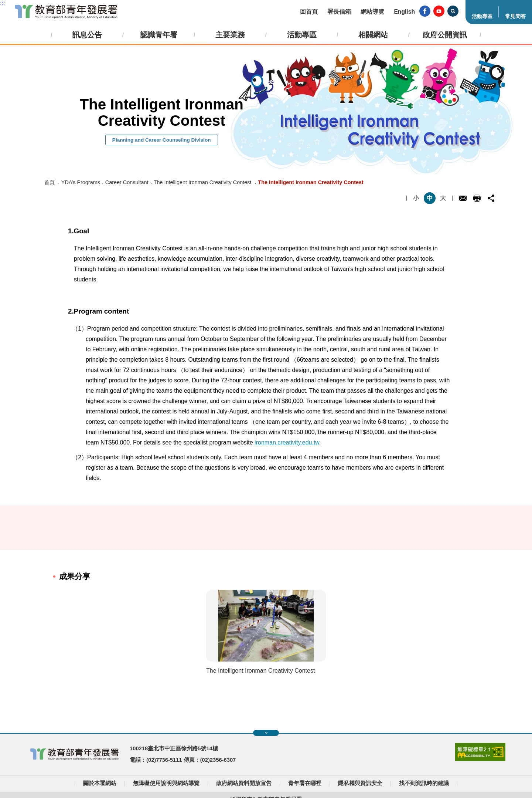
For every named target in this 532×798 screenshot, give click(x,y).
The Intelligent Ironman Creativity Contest (203, 182)
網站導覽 (372, 12)
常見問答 (515, 16)
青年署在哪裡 (305, 783)
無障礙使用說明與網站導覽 (166, 783)
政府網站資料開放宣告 (244, 783)
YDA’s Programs (81, 182)
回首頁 (309, 12)
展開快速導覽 (266, 733)
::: (2, 3)
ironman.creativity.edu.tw (287, 442)
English (404, 12)
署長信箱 (339, 12)
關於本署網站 (100, 783)
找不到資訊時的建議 (424, 783)
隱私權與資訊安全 (360, 783)
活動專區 (482, 16)
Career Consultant (127, 182)
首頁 (50, 182)
